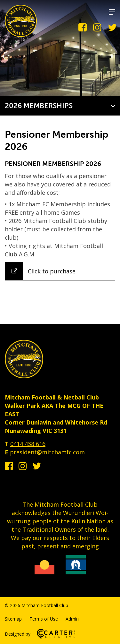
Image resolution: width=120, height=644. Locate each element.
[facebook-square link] (83, 27)
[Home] (24, 376)
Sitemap (13, 619)
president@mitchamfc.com (47, 452)
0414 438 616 (28, 444)
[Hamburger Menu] (112, 12)
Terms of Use (44, 619)
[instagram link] (97, 27)
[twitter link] (112, 27)
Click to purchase (52, 271)
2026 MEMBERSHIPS (39, 106)
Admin (72, 619)
